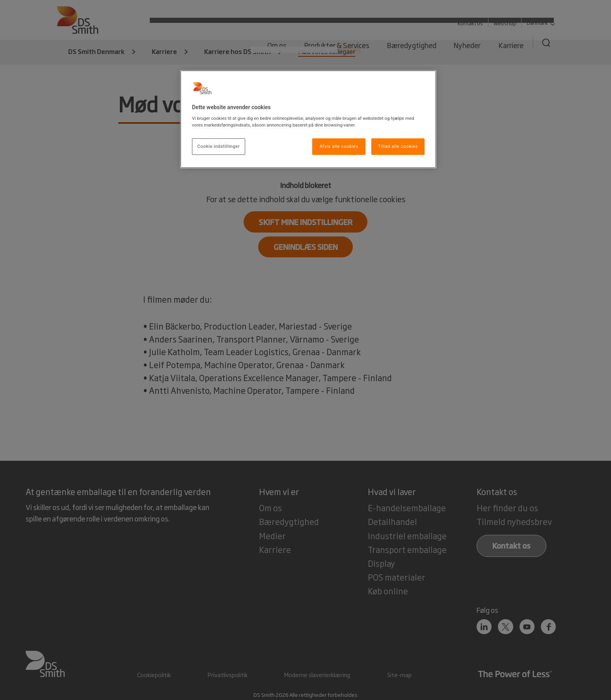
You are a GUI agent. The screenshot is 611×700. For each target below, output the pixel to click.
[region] (308, 119)
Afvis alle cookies (339, 146)
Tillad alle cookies (398, 146)
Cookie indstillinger (219, 146)
